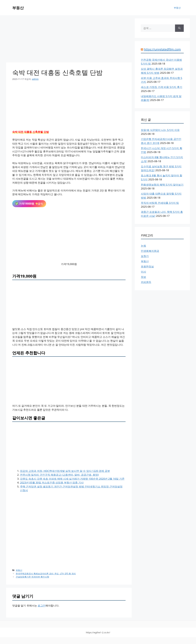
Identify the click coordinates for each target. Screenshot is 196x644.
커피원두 (146, 282)
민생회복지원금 (150, 251)
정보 (143, 277)
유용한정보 (147, 266)
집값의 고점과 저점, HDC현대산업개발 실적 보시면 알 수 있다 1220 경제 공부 (65, 471)
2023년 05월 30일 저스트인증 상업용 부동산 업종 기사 (52, 483)
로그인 (42, 606)
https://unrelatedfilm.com (162, 49)
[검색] (179, 28)
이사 (143, 272)
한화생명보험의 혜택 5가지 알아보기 (162, 185)
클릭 (29, 204)
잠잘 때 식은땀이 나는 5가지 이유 (160, 130)
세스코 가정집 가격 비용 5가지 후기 (162, 87)
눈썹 (143, 246)
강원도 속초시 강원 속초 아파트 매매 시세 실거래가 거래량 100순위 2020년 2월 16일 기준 (72, 479)
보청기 (145, 256)
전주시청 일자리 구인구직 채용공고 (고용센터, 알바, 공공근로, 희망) (59, 475)
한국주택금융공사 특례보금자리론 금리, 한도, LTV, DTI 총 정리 (46, 574)
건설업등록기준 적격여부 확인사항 (32, 577)
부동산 (18, 8)
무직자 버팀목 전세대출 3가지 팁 (160, 203)
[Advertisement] (69, 40)
